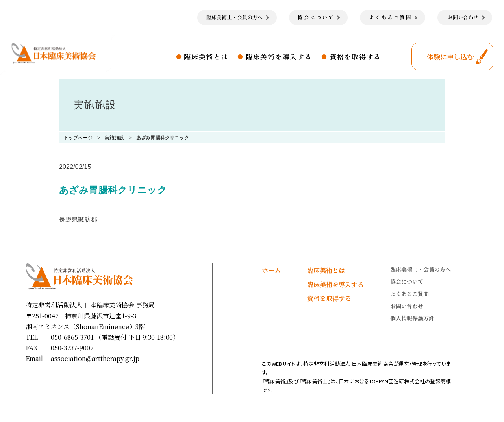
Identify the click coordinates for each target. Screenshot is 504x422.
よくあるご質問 (409, 294)
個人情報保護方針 (412, 318)
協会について (407, 281)
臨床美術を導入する (279, 56)
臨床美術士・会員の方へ (421, 269)
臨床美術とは (206, 56)
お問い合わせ (407, 306)
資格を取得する (355, 56)
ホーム (271, 270)
